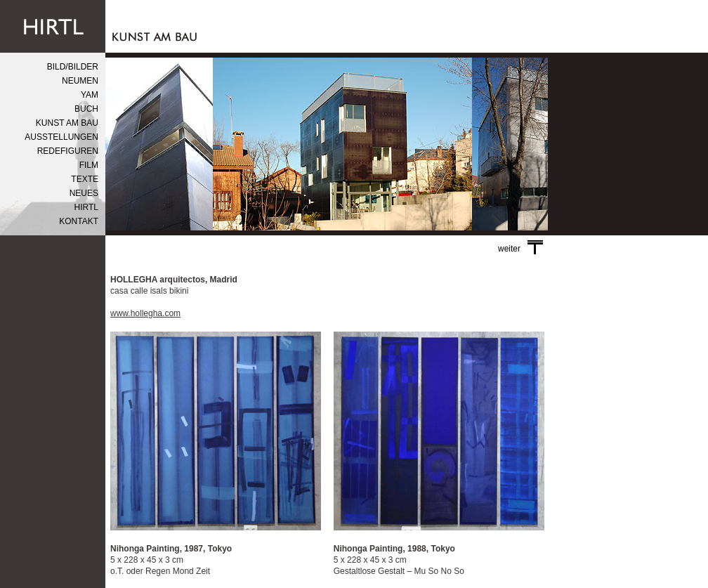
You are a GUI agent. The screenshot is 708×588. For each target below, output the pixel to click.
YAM (90, 95)
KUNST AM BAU (67, 123)
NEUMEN (80, 81)
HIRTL (86, 207)
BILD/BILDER (73, 67)
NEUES (84, 193)
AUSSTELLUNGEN (61, 137)
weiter (520, 249)
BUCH (86, 109)
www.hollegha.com (145, 313)
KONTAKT (79, 221)
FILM (89, 165)
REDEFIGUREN (68, 151)
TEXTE (85, 179)
